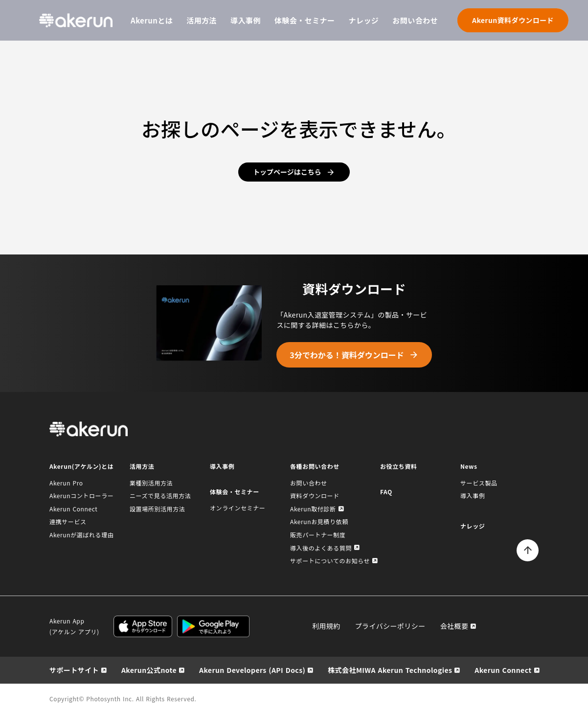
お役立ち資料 (399, 466)
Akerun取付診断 (313, 509)
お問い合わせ (415, 20)
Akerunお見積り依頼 (319, 521)
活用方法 (202, 20)
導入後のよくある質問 (321, 548)
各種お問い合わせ (315, 466)
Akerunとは (152, 20)
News (469, 466)
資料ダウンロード (315, 495)
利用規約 (326, 626)
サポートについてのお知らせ (330, 561)
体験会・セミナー (305, 20)
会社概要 (454, 626)
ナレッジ (364, 20)
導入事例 (246, 20)
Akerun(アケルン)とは (81, 466)
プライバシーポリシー (390, 626)
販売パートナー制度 (318, 535)
